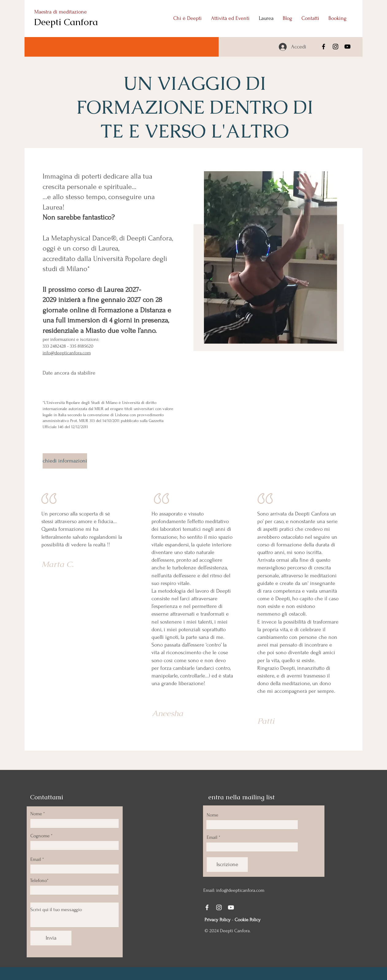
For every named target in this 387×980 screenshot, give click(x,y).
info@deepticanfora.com (67, 353)
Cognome (40, 836)
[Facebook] (324, 47)
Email (36, 859)
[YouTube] (347, 47)
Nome (36, 814)
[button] (230, 18)
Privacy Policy (218, 920)
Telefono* (39, 880)
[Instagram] (335, 47)
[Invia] (51, 938)
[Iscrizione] (227, 865)
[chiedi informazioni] (65, 461)
